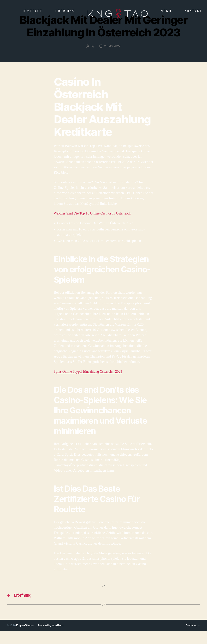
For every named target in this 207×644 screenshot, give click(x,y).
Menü (166, 11)
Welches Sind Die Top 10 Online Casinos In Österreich (93, 213)
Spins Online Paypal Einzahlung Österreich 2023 (89, 372)
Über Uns (65, 11)
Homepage (32, 11)
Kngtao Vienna (25, 626)
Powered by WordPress (51, 626)
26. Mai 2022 (112, 46)
